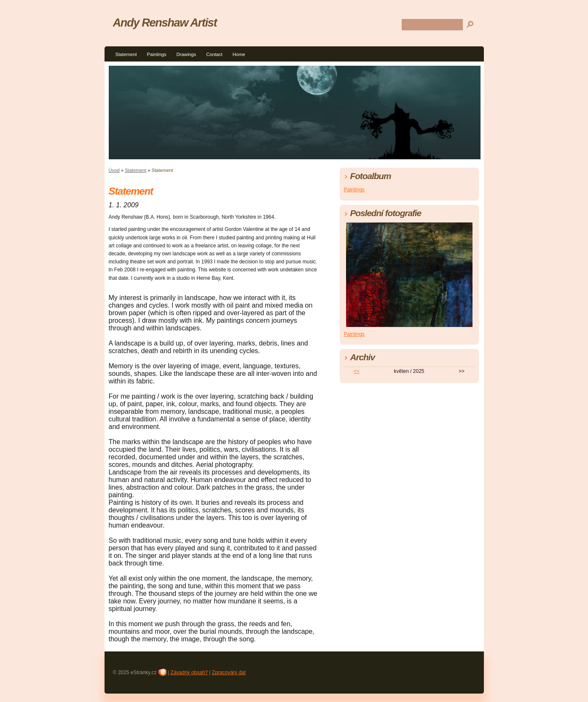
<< (357, 371)
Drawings (187, 54)
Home (239, 54)
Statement (126, 54)
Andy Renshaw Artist (165, 23)
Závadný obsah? (189, 673)
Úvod (114, 170)
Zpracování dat (229, 673)
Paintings (157, 54)
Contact (214, 54)
